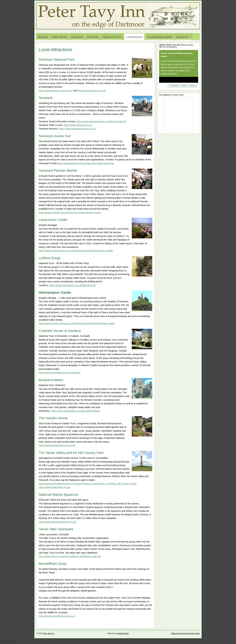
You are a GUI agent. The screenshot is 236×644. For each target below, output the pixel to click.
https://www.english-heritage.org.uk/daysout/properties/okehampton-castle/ (77, 323)
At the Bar (93, 37)
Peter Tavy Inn (49, 633)
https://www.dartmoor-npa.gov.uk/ (56, 91)
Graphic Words (123, 633)
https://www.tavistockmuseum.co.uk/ (77, 129)
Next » (193, 86)
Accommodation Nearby (160, 37)
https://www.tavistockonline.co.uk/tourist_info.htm (101, 121)
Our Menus (77, 37)
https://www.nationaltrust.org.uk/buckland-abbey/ (76, 411)
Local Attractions (134, 37)
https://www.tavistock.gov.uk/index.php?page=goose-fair (86, 163)
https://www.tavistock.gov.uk (78, 125)
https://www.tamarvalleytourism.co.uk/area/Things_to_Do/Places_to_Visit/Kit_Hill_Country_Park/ (88, 484)
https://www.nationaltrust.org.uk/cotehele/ (60, 373)
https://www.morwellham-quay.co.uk (57, 616)
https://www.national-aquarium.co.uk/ (57, 522)
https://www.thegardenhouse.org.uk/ (57, 445)
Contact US (184, 38)
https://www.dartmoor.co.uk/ (92, 91)
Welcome (43, 37)
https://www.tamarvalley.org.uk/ (54, 487)
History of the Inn (112, 37)
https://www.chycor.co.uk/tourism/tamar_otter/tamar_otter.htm (70, 556)
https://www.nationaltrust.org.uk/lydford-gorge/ (73, 285)
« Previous (174, 86)
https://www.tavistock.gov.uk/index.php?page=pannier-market (70, 213)
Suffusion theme (9, 641)
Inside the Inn (59, 37)
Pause (184, 86)
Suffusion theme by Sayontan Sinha (185, 633)
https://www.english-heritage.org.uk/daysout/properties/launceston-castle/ (76, 251)
